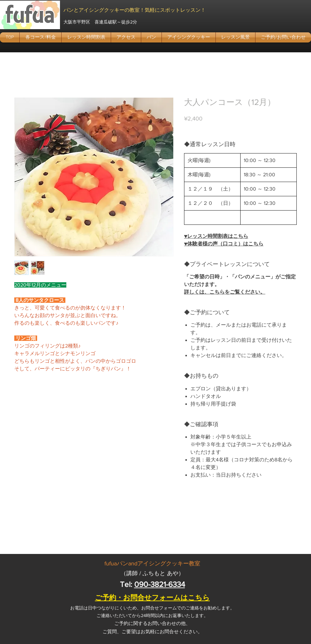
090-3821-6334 (160, 584)
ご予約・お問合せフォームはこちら (152, 598)
